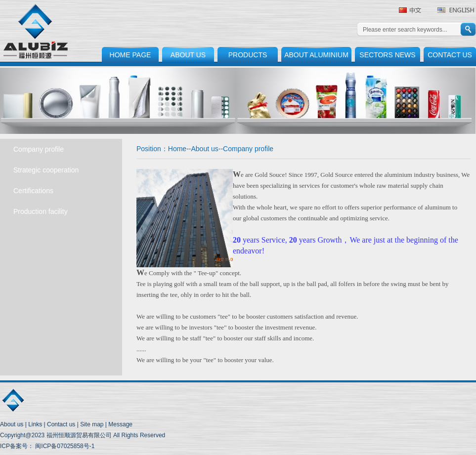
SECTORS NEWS (387, 55)
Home (177, 149)
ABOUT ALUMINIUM (316, 55)
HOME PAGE (130, 55)
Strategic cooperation (46, 170)
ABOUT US (188, 55)
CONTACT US (450, 55)
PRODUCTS (248, 55)
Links (35, 424)
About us (205, 149)
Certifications (33, 191)
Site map (92, 424)
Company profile (39, 149)
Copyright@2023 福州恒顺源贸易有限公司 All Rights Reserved (83, 435)
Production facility (41, 211)
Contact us (61, 424)
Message (120, 424)
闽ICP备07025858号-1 (64, 446)
